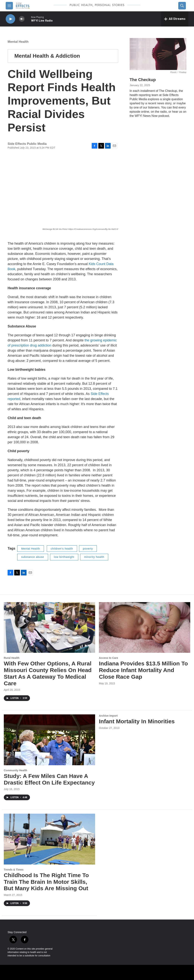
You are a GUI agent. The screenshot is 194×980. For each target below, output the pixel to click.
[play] (10, 19)
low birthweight (64, 557)
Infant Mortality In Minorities (137, 721)
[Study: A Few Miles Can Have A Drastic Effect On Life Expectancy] (49, 740)
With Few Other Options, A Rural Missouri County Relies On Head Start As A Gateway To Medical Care (48, 673)
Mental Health (18, 42)
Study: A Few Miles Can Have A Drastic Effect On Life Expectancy (49, 779)
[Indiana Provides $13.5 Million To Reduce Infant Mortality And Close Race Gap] (145, 628)
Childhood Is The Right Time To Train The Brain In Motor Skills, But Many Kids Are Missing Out (46, 882)
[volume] (22, 19)
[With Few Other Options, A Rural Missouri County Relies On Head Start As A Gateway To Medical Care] (49, 628)
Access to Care (108, 658)
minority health (94, 557)
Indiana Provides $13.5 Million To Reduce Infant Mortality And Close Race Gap (143, 670)
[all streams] (175, 19)
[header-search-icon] (182, 6)
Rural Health (12, 658)
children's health (62, 549)
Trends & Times (14, 870)
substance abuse (33, 557)
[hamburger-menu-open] (9, 6)
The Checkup (143, 80)
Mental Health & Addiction (47, 56)
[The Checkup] (158, 54)
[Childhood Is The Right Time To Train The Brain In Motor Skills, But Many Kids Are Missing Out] (49, 839)
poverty (88, 549)
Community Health (16, 770)
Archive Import (108, 716)
